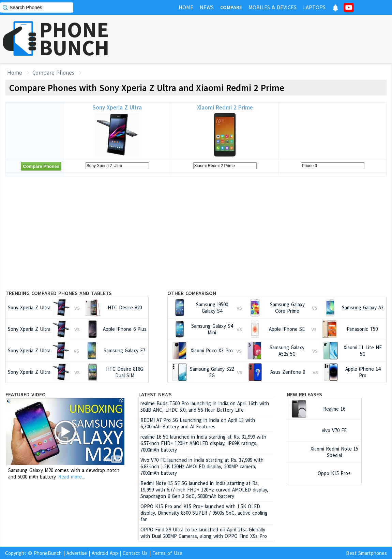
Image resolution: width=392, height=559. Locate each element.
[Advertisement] (268, 39)
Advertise (77, 553)
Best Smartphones (366, 553)
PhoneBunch (48, 553)
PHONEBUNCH (74, 39)
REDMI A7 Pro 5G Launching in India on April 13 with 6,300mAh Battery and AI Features (198, 423)
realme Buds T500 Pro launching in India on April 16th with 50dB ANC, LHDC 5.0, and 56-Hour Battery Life (205, 407)
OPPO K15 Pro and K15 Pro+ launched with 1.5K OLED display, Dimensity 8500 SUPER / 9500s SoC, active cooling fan (204, 513)
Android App (105, 553)
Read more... (72, 477)
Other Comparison (192, 293)
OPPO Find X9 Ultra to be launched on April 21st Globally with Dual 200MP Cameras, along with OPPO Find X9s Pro (204, 533)
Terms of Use (167, 553)
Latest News (155, 394)
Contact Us (135, 553)
